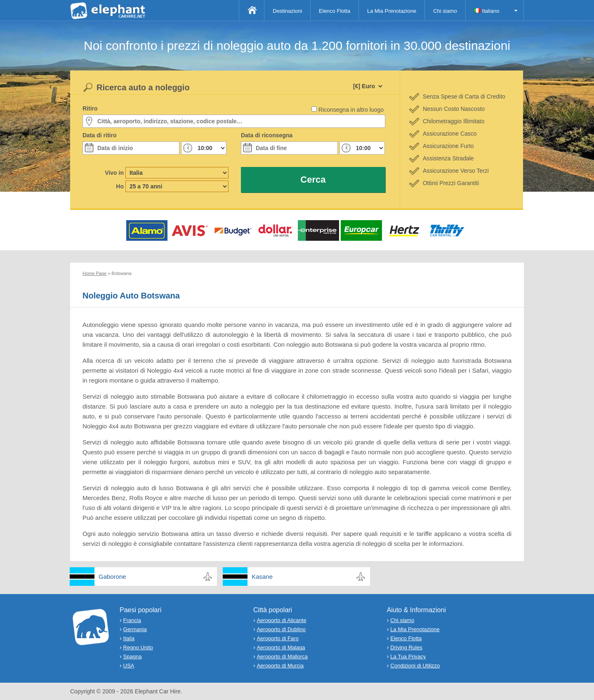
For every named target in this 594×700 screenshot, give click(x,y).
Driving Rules (406, 647)
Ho (120, 186)
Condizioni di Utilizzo (415, 666)
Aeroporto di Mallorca (282, 657)
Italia (129, 638)
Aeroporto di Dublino (281, 629)
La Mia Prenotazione (392, 11)
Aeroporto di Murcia (280, 666)
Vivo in (114, 173)
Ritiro (90, 108)
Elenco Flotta (335, 11)
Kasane (262, 577)
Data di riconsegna (267, 135)
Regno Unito (138, 647)
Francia (132, 620)
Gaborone (112, 577)
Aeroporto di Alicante (281, 620)
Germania (135, 629)
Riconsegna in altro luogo (351, 110)
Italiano (487, 11)
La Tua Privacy (408, 657)
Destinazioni (287, 11)
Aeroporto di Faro (277, 638)
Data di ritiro (99, 135)
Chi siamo (445, 11)
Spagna (133, 657)
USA (129, 666)
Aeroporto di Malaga (281, 647)
